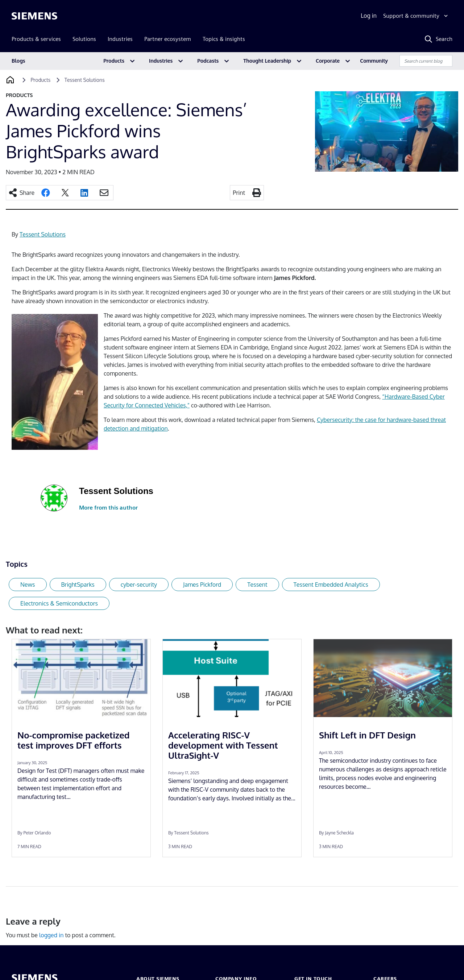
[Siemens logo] (34, 16)
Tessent (257, 585)
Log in (369, 16)
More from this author (108, 508)
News (28, 585)
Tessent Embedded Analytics (331, 585)
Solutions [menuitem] (84, 39)
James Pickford (202, 585)
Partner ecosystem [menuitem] (168, 39)
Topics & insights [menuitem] (224, 39)
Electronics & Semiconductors (59, 603)
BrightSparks (78, 585)
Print (239, 193)
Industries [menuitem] (120, 39)
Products (114, 61)
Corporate (328, 61)
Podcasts (208, 61)
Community (374, 61)
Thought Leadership (267, 61)
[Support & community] (416, 16)
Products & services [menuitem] (36, 39)
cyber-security (139, 585)
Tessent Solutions (43, 234)
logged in (51, 935)
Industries (161, 61)
